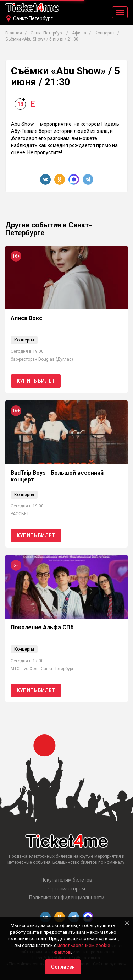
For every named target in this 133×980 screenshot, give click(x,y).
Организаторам (67, 889)
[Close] (127, 923)
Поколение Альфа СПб (42, 627)
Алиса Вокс (26, 318)
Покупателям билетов (66, 880)
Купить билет (36, 381)
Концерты (105, 33)
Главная (14, 33)
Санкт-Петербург (33, 18)
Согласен (63, 967)
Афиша (79, 33)
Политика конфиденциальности (67, 898)
